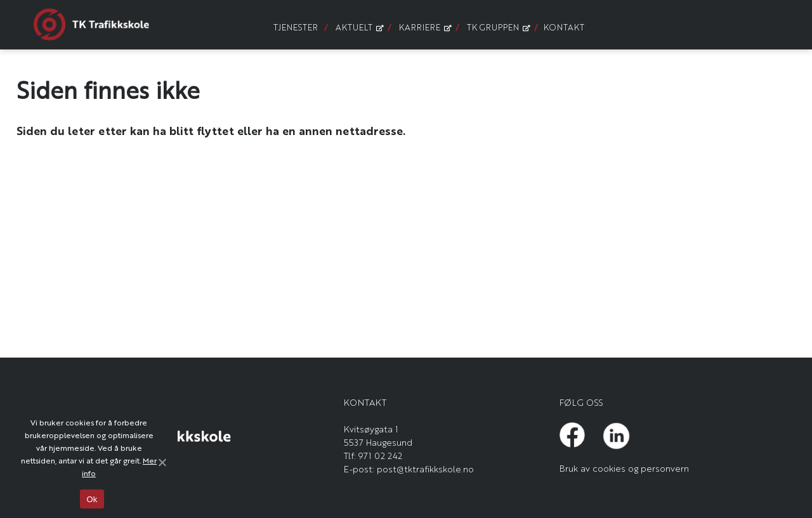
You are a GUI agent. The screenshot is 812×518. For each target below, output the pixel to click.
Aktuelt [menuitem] (358, 27)
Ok (92, 499)
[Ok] (162, 462)
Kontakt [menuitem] (564, 27)
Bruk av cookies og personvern (624, 468)
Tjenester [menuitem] (296, 27)
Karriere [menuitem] (424, 27)
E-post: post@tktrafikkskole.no (409, 469)
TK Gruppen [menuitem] (497, 27)
